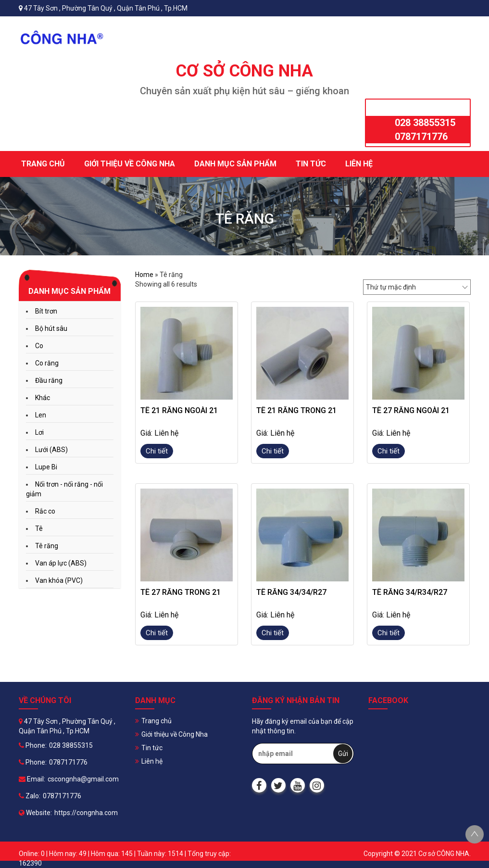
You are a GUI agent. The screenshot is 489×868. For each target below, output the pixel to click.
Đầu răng (49, 380)
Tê (39, 528)
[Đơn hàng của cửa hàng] (417, 287)
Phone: (33, 745)
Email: (32, 779)
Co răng (47, 363)
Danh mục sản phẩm (235, 164)
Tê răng (47, 546)
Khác (43, 398)
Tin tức (311, 164)
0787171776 (421, 137)
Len (41, 415)
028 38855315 (425, 123)
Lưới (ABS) (51, 450)
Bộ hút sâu (51, 328)
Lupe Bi (46, 467)
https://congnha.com (86, 813)
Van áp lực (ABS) (61, 563)
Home (144, 275)
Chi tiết (157, 451)
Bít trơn (46, 311)
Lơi (39, 432)
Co (39, 346)
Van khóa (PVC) (59, 580)
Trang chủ (43, 164)
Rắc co (45, 511)
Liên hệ (359, 164)
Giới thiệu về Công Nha (130, 164)
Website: (35, 813)
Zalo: (30, 796)
